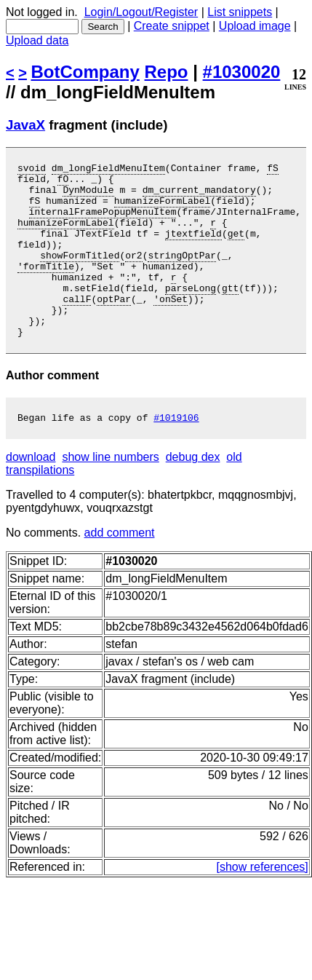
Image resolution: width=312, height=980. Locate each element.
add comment (120, 570)
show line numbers (110, 494)
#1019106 (176, 454)
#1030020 (242, 72)
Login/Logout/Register (141, 12)
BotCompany (85, 72)
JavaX (25, 125)
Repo (167, 72)
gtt (230, 314)
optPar (114, 327)
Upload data (37, 40)
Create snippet (172, 26)
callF (77, 327)
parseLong (191, 314)
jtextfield (193, 248)
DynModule (88, 196)
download (31, 494)
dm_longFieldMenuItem (108, 170)
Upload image (255, 26)
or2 (133, 274)
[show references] (263, 904)
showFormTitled (80, 274)
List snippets (240, 12)
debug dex (193, 494)
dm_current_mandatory (199, 196)
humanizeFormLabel (163, 209)
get (236, 248)
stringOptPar (182, 274)
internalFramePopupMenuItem (103, 222)
